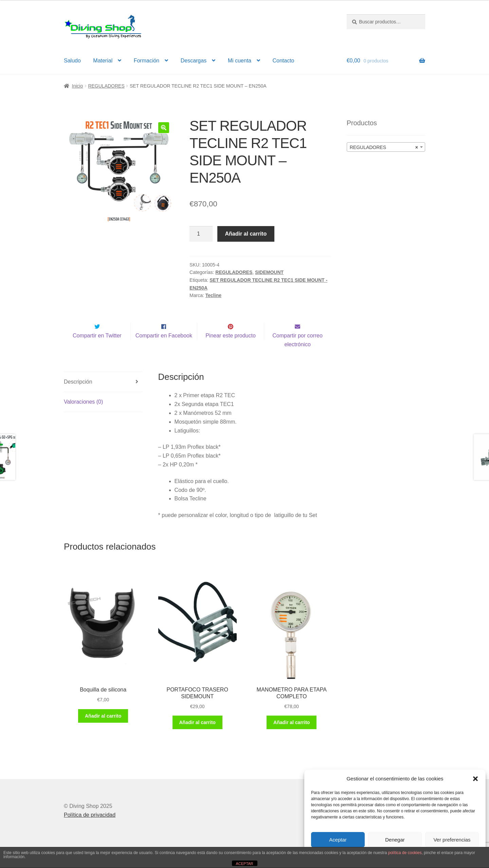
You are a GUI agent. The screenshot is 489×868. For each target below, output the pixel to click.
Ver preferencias (452, 840)
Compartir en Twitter (97, 350)
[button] (475, 779)
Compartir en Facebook (164, 350)
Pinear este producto (231, 350)
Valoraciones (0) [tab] (83, 416)
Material (103, 61)
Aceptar (338, 840)
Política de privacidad (90, 829)
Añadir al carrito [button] (103, 730)
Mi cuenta (240, 61)
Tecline (213, 295)
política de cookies (405, 853)
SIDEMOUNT (269, 272)
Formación (147, 61)
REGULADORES (106, 86)
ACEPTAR (244, 864)
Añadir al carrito (246, 234)
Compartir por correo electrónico (297, 354)
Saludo (72, 61)
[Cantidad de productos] (201, 234)
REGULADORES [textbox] (384, 147)
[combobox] (386, 147)
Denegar (395, 840)
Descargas (194, 61)
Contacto (283, 61)
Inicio (78, 86)
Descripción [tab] (78, 396)
